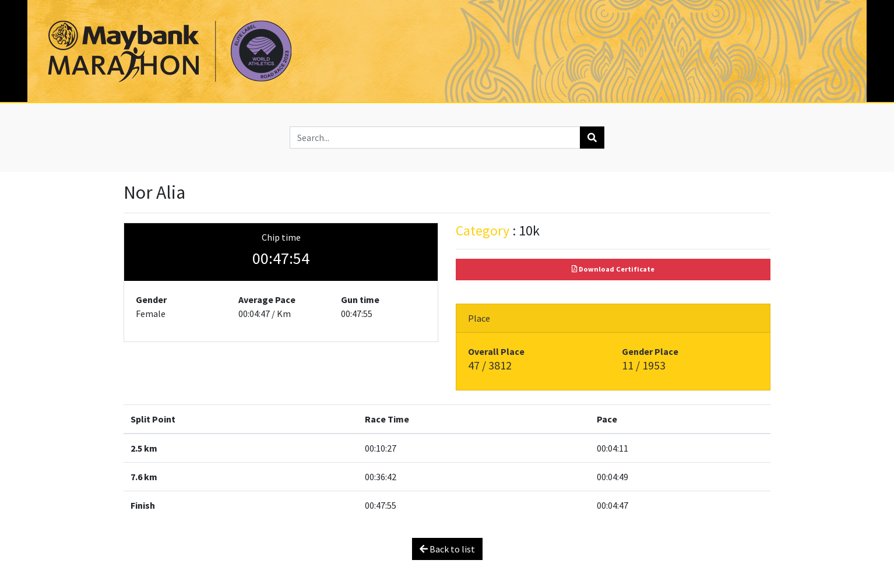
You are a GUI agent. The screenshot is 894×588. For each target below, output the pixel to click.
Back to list (447, 549)
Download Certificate (613, 269)
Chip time (281, 237)
